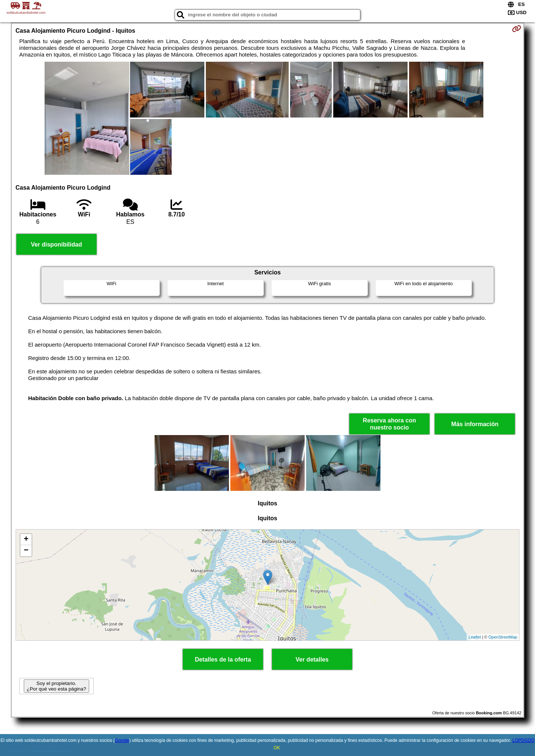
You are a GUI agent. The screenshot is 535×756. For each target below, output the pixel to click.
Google (122, 740)
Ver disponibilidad (56, 245)
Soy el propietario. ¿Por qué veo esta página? (56, 686)
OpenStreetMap (503, 637)
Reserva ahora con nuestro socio (390, 424)
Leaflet (475, 637)
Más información (475, 424)
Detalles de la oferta (223, 660)
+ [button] (26, 540)
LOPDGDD (523, 740)
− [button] (26, 551)
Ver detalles (312, 660)
